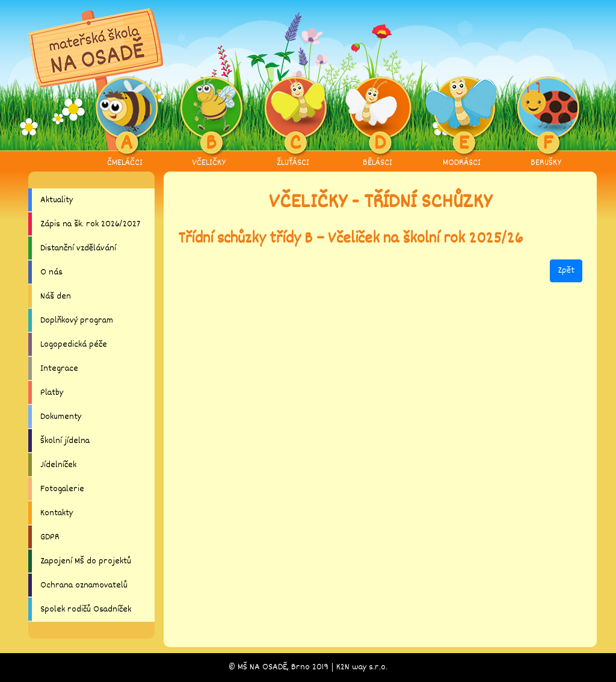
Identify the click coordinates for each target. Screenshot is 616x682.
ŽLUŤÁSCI (293, 123)
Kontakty (57, 513)
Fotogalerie (62, 489)
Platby (52, 393)
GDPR (50, 537)
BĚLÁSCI (377, 123)
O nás (51, 272)
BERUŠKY (546, 123)
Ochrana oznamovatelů (84, 585)
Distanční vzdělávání (78, 248)
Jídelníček (58, 465)
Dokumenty (61, 417)
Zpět (566, 271)
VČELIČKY (209, 123)
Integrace (59, 369)
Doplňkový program (77, 321)
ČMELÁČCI (125, 123)
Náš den (56, 296)
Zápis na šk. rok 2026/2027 (90, 224)
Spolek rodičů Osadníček (86, 609)
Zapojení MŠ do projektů (86, 561)
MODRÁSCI (462, 123)
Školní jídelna (65, 441)
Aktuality (57, 200)
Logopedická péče (74, 345)
